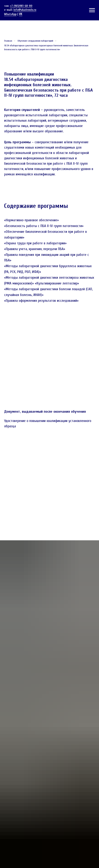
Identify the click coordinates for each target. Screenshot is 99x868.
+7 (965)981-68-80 (21, 6)
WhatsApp (10, 14)
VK (21, 14)
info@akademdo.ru (25, 10)
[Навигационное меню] (92, 10)
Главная (8, 41)
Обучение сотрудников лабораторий (35, 41)
